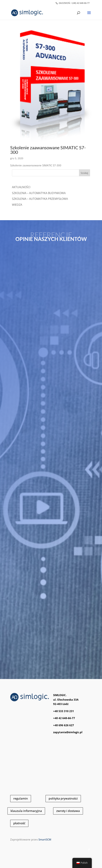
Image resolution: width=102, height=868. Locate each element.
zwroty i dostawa (68, 811)
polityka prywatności (63, 798)
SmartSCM (45, 839)
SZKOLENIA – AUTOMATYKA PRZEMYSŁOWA (40, 199)
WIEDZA (17, 205)
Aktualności (21, 187)
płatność (19, 823)
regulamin (21, 798)
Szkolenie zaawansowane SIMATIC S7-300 (48, 150)
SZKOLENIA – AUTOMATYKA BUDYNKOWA (39, 193)
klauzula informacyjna (26, 811)
